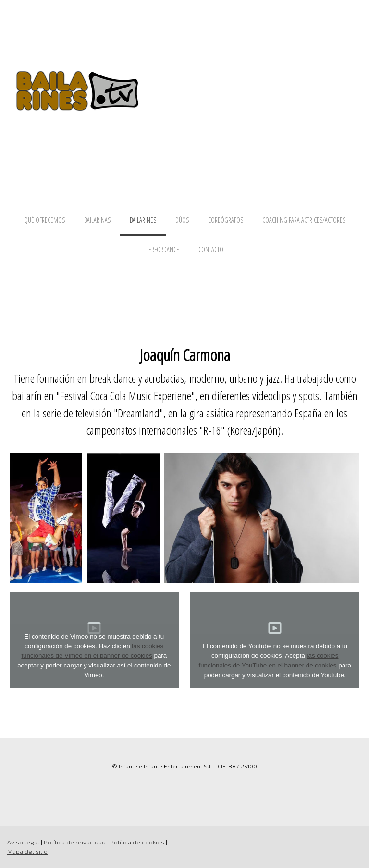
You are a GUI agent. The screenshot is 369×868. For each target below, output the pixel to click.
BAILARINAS (97, 220)
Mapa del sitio (27, 851)
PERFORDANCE (163, 249)
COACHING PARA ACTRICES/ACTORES (304, 220)
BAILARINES (143, 220)
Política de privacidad (75, 842)
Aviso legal (23, 842)
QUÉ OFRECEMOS (44, 220)
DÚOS (182, 220)
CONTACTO (211, 249)
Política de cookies (137, 842)
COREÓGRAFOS (226, 220)
